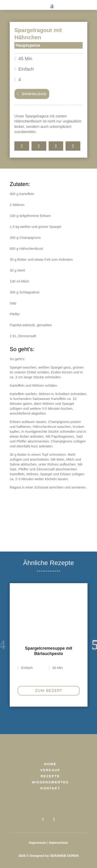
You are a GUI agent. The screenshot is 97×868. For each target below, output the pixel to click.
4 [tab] (40, 720)
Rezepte (50, 776)
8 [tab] (68, 720)
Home (50, 764)
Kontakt (50, 788)
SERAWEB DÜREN (64, 856)
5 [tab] (47, 720)
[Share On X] (56, 146)
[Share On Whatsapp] (39, 146)
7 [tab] (61, 720)
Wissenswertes (50, 782)
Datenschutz (58, 843)
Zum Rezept (48, 691)
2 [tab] (26, 720)
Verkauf (50, 770)
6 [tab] (54, 720)
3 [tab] (33, 720)
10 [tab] (81, 720)
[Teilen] (22, 146)
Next (91, 645)
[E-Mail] (73, 146)
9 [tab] (75, 720)
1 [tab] (19, 720)
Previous (6, 645)
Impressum (38, 843)
